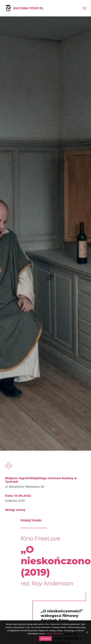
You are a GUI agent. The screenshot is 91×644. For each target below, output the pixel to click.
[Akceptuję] (87, 632)
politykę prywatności (54, 634)
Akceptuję (45, 639)
